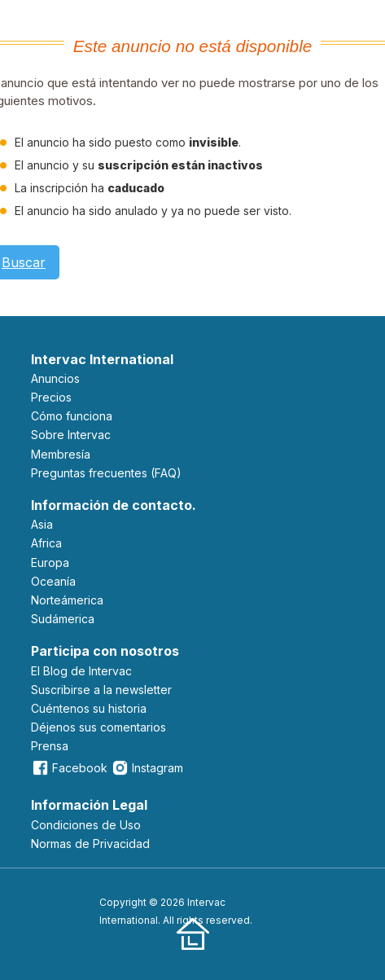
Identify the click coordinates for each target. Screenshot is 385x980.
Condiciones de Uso (86, 825)
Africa (46, 543)
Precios (51, 397)
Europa (50, 563)
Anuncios (55, 378)
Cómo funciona (72, 416)
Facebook (69, 768)
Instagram (147, 768)
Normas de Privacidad (90, 844)
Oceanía (53, 581)
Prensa (50, 746)
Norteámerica (67, 600)
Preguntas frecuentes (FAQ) (106, 473)
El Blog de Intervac (81, 671)
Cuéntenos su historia (89, 708)
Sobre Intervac (71, 435)
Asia (42, 524)
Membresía (61, 454)
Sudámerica (63, 619)
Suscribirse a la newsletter (101, 690)
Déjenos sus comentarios (98, 727)
